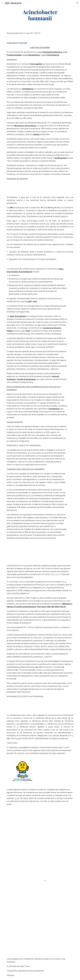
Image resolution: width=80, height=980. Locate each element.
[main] (40, 15)
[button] (2, 3)
